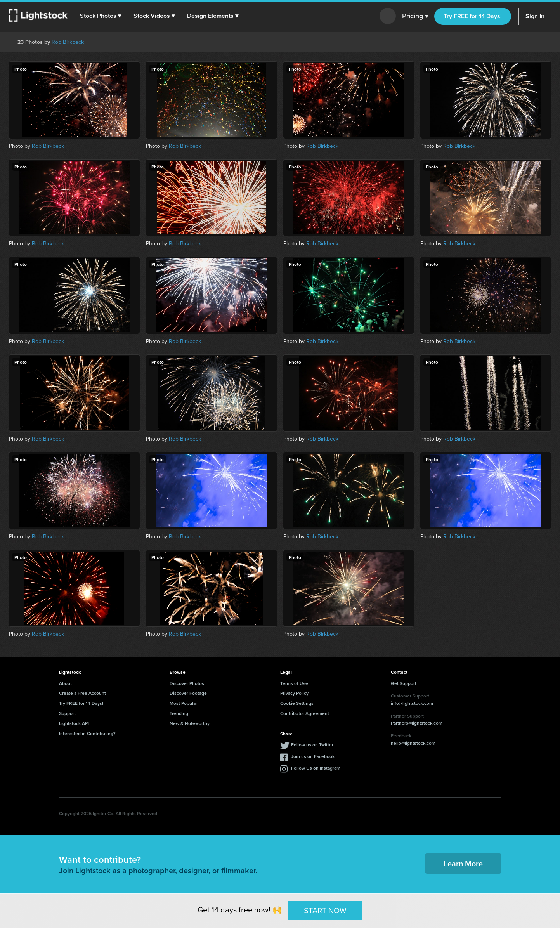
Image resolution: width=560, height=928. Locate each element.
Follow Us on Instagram (316, 768)
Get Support (404, 683)
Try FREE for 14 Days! (473, 16)
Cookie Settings (297, 703)
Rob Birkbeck (68, 42)
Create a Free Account (82, 693)
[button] (101, 16)
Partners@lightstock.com (417, 723)
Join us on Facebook (313, 756)
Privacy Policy (294, 693)
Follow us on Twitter (312, 745)
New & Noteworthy (190, 723)
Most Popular (183, 703)
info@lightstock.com (412, 703)
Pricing (415, 16)
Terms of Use (294, 683)
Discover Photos (187, 683)
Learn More (463, 863)
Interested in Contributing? (87, 733)
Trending (179, 713)
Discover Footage (188, 693)
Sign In (535, 16)
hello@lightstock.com (413, 743)
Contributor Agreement (305, 713)
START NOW (325, 910)
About (65, 683)
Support (67, 713)
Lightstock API (74, 723)
